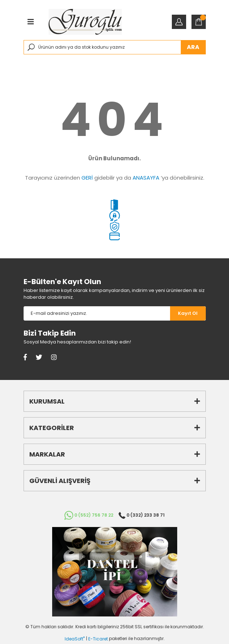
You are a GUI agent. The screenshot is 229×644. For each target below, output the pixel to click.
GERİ (87, 178)
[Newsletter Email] (97, 313)
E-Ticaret (98, 639)
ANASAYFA (146, 178)
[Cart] (199, 22)
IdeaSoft (75, 639)
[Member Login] (179, 22)
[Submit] (188, 313)
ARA (193, 47)
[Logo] (85, 22)
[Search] (115, 47)
